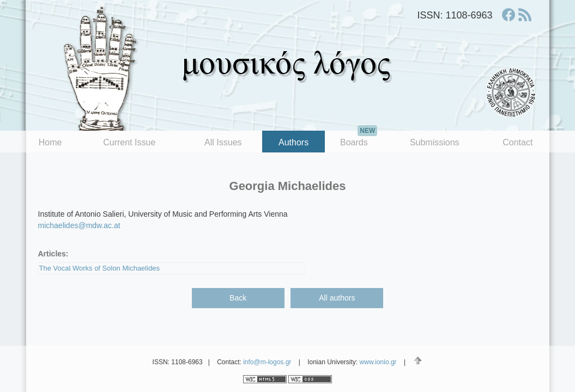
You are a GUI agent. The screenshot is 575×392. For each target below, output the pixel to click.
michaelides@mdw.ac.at (79, 225)
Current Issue (129, 142)
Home (50, 142)
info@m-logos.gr (267, 362)
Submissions (435, 142)
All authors (337, 298)
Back (238, 298)
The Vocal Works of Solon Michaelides (100, 268)
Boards (359, 139)
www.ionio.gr (378, 362)
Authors (293, 142)
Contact (517, 142)
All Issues (223, 142)
